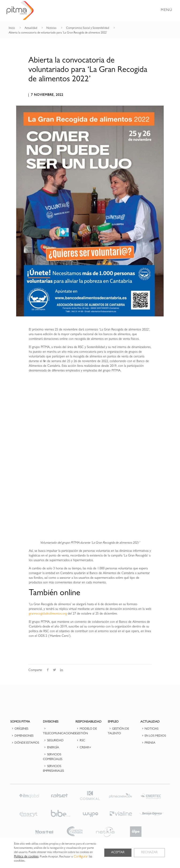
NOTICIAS (149, 729)
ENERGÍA (51, 748)
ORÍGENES (19, 729)
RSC (80, 741)
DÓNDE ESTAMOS (25, 743)
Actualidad (31, 28)
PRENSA (148, 743)
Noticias (51, 28)
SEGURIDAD (53, 741)
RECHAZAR (149, 853)
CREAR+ (83, 748)
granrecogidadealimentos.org (48, 614)
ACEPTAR (118, 853)
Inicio (12, 28)
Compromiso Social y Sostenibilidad (88, 28)
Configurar (81, 857)
